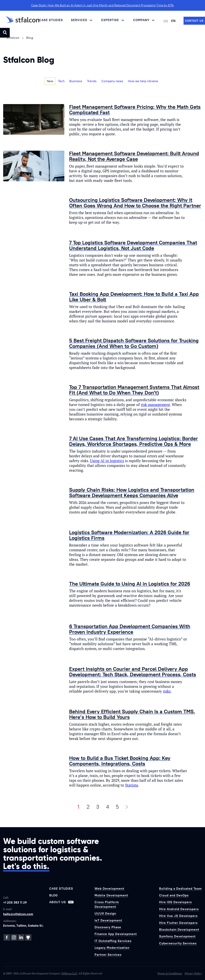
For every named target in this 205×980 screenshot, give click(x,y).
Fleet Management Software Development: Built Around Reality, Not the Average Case (134, 156)
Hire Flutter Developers (178, 923)
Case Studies (51, 20)
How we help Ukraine (143, 81)
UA (166, 21)
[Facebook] (7, 937)
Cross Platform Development (107, 904)
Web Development (109, 888)
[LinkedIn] (21, 937)
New (50, 81)
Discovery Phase (108, 927)
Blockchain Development (179, 929)
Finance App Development (116, 934)
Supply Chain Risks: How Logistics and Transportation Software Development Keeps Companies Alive (132, 492)
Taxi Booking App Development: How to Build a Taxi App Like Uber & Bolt (134, 297)
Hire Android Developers (179, 909)
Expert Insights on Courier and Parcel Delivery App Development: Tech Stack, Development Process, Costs (133, 672)
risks (167, 691)
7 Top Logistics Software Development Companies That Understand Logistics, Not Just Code (133, 245)
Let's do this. (26, 866)
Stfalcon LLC (69, 973)
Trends (92, 81)
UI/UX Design (105, 913)
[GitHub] (28, 937)
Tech (61, 81)
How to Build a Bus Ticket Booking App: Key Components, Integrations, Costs (120, 761)
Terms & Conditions (170, 973)
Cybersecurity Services (178, 943)
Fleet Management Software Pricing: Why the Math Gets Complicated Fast (135, 110)
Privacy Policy (193, 973)
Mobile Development (111, 895)
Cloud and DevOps (174, 895)
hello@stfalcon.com (18, 914)
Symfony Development (177, 936)
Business (76, 81)
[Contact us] (194, 21)
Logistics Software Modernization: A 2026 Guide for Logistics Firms (129, 535)
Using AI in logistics (107, 461)
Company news (112, 81)
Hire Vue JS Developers (178, 916)
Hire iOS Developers (176, 902)
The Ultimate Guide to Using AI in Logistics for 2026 (130, 584)
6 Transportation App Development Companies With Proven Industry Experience (130, 629)
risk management (155, 405)
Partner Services (108, 955)
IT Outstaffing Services (113, 941)
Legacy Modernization (112, 948)
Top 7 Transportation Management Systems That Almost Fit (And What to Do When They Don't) (134, 390)
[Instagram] (14, 937)
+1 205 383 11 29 (15, 902)
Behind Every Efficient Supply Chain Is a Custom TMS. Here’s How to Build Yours (132, 714)
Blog (54, 895)
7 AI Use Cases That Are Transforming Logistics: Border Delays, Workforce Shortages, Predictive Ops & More (133, 441)
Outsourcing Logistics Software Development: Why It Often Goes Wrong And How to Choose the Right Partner (135, 203)
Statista (132, 785)
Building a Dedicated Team (180, 888)
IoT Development (108, 920)
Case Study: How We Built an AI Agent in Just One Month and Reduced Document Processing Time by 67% (102, 5)
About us (61, 902)
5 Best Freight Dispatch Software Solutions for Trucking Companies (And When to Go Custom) (134, 343)
